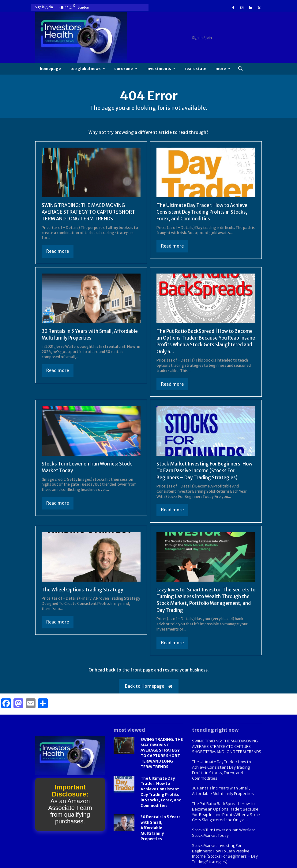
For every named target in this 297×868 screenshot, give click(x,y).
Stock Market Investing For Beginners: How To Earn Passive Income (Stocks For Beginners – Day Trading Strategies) (203, 471)
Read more (58, 251)
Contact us (252, 863)
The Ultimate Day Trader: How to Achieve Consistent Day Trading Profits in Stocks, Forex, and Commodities (204, 212)
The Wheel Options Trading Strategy (84, 590)
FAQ (233, 863)
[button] (240, 69)
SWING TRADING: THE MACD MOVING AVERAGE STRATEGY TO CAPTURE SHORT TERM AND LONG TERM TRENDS (90, 212)
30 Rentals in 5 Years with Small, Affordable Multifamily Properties (160, 823)
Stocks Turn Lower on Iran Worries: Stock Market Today (222, 823)
